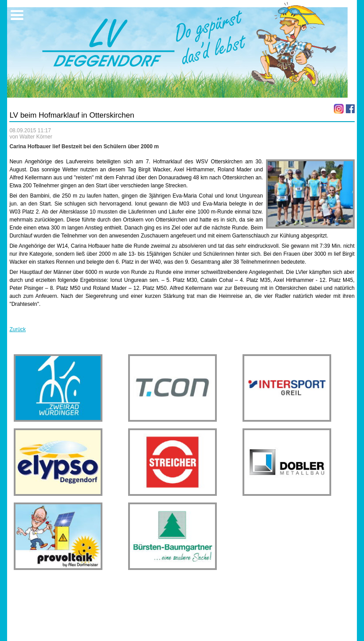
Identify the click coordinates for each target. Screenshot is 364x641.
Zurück (18, 329)
